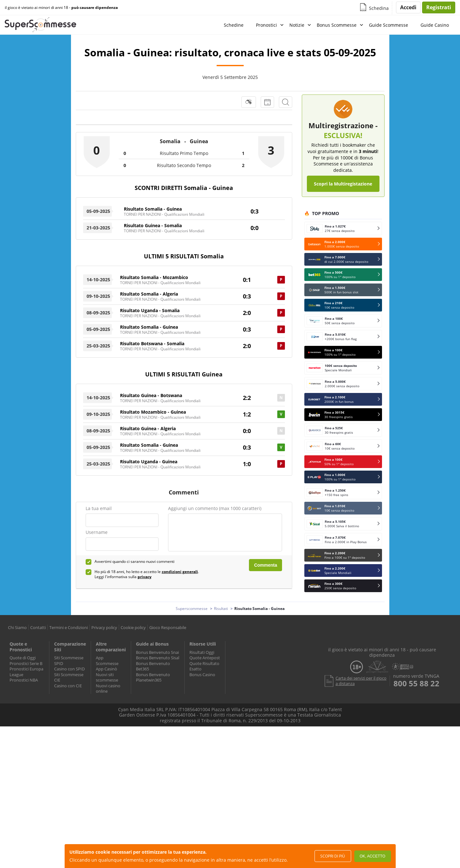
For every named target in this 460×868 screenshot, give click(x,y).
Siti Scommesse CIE (69, 677)
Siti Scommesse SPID (69, 661)
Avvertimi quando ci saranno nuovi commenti (134, 562)
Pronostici (266, 25)
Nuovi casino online (108, 689)
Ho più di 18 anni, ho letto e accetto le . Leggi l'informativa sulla (147, 574)
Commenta (265, 565)
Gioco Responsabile (168, 627)
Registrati (439, 7)
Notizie (297, 25)
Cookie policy (133, 627)
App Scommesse (107, 661)
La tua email (99, 508)
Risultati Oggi (202, 652)
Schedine (234, 25)
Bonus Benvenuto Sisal (158, 658)
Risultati (221, 609)
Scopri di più (333, 856)
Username (97, 532)
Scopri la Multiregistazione (343, 184)
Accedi (408, 7)
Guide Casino (435, 25)
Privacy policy (104, 627)
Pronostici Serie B (26, 663)
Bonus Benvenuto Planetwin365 (153, 677)
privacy (145, 577)
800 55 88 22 (416, 683)
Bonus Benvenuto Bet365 (153, 666)
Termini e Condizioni (69, 627)
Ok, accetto (372, 856)
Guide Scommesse (389, 25)
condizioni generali (180, 572)
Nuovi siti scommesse (107, 677)
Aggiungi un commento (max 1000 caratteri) (215, 508)
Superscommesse (192, 609)
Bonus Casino (202, 675)
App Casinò (106, 669)
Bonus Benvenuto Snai (157, 652)
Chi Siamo (17, 627)
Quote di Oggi (23, 658)
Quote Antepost (205, 658)
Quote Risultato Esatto (204, 666)
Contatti (38, 627)
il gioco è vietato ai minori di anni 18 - (61, 8)
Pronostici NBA (24, 680)
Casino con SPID (69, 669)
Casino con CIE (68, 686)
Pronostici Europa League (26, 672)
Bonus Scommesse (337, 25)
